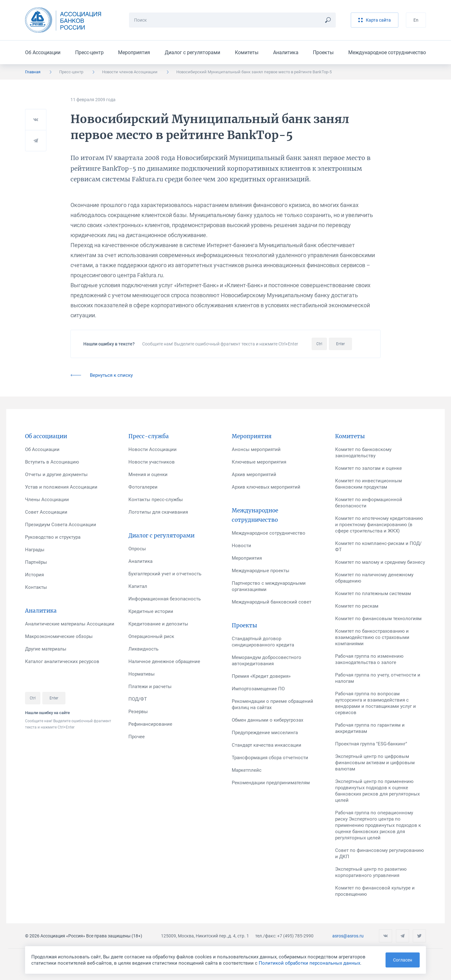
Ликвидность (143, 649)
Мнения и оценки (148, 474)
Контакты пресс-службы (156, 500)
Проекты (323, 52)
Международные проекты (261, 571)
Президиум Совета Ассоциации (61, 525)
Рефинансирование (150, 724)
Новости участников (152, 462)
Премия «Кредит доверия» (261, 676)
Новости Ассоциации (153, 449)
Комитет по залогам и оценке (368, 468)
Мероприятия (134, 52)
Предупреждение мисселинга (265, 733)
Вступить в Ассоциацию (52, 462)
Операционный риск (151, 636)
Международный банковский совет (272, 602)
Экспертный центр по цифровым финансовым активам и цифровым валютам (375, 763)
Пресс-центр (89, 52)
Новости (241, 546)
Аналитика (286, 52)
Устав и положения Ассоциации (61, 487)
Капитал (138, 586)
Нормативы (142, 674)
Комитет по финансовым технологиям (378, 619)
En (416, 20)
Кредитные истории (151, 611)
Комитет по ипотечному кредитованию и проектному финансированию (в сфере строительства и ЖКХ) (379, 525)
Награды (35, 550)
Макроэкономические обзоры (59, 636)
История (34, 575)
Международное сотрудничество (387, 52)
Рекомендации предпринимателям (271, 783)
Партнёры (36, 562)
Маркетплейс (247, 770)
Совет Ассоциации (46, 512)
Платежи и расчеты (150, 687)
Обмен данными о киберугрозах (267, 720)
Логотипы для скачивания (158, 512)
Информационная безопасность (165, 599)
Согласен (403, 960)
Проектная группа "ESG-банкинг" (371, 744)
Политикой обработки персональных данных (309, 963)
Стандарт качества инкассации (267, 745)
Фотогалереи (143, 487)
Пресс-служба (149, 436)
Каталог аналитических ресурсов (62, 661)
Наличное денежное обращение (164, 661)
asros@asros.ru (348, 936)
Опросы (137, 549)
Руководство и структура (53, 537)
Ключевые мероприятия (259, 462)
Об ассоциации (46, 436)
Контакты (36, 587)
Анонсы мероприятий (256, 449)
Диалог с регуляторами (192, 52)
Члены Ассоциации (47, 500)
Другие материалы (46, 649)
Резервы (138, 712)
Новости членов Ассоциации (130, 72)
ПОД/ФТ (138, 699)
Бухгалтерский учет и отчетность (165, 574)
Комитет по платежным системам (373, 594)
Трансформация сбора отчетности (270, 758)
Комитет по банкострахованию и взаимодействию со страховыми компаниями (372, 637)
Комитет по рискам (357, 606)
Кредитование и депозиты (158, 624)
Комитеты (247, 52)
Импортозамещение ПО (258, 689)
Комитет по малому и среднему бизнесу (380, 562)
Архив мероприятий (254, 474)
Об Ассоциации (43, 52)
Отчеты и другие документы (56, 474)
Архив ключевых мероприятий (266, 487)
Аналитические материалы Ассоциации (70, 624)
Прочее (137, 737)
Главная (33, 72)
